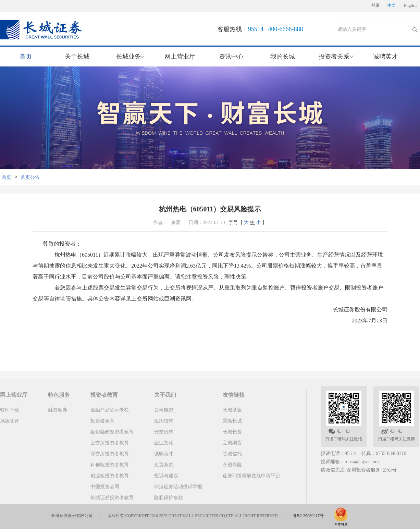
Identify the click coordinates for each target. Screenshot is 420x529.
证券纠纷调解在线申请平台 (251, 476)
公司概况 (164, 410)
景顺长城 (232, 421)
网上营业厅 (180, 57)
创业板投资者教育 (110, 476)
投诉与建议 (166, 476)
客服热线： (260, 29)
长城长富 (232, 432)
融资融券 (58, 410)
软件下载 (10, 410)
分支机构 (164, 432)
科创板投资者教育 (110, 465)
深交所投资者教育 (110, 454)
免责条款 (164, 465)
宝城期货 (232, 443)
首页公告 (30, 177)
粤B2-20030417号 (308, 516)
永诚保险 (232, 465)
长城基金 (232, 410)
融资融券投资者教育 (112, 432)
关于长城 (77, 57)
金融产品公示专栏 (110, 410)
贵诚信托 (232, 454)
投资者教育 (102, 421)
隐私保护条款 (169, 498)
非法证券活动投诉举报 (178, 487)
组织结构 (164, 421)
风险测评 (10, 421)
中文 (392, 6)
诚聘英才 (385, 57)
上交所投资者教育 (110, 443)
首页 (26, 57)
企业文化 (164, 443)
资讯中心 (231, 57)
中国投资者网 (105, 487)
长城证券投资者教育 (112, 498)
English (410, 6)
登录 (375, 6)
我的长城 (283, 57)
